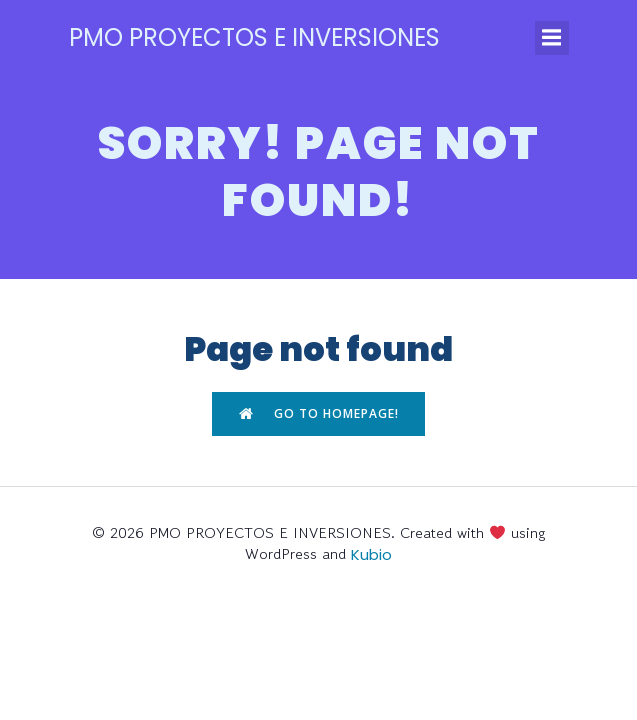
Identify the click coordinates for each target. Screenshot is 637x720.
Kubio (371, 554)
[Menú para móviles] (552, 38)
